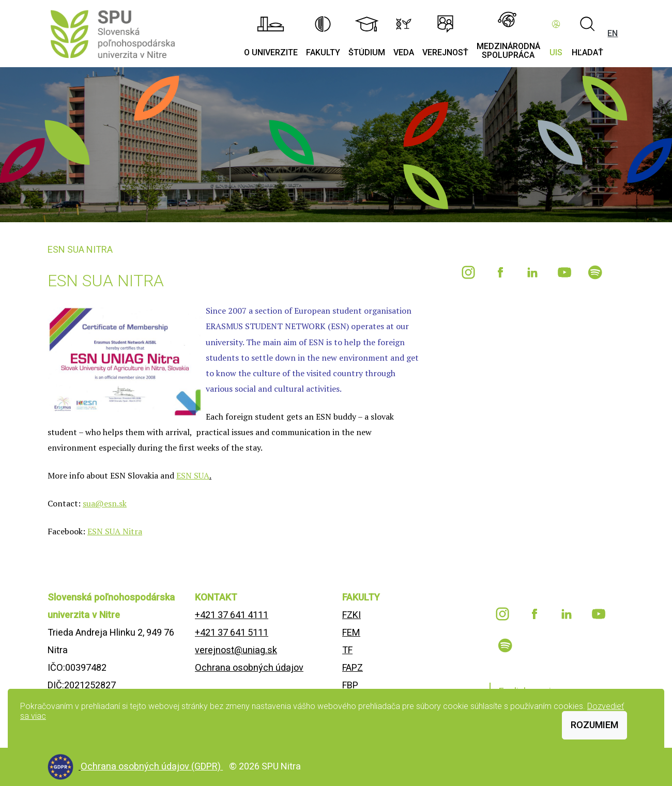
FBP (350, 685)
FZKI (352, 615)
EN (613, 33)
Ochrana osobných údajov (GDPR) (152, 766)
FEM (351, 632)
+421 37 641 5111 (232, 632)
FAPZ (353, 667)
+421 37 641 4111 (232, 615)
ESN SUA (193, 475)
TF (347, 650)
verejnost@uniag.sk (236, 650)
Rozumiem (594, 725)
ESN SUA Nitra (115, 531)
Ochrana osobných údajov (249, 667)
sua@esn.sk (105, 503)
